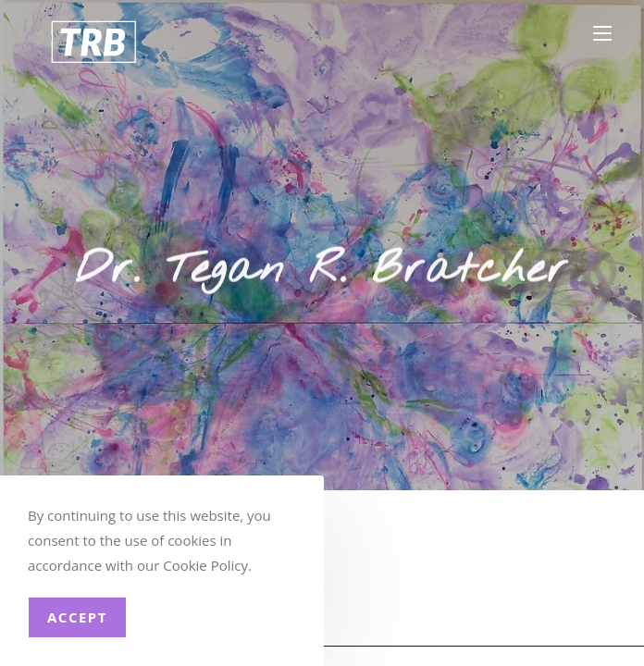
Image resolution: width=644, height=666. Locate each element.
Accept (77, 617)
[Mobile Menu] (602, 34)
